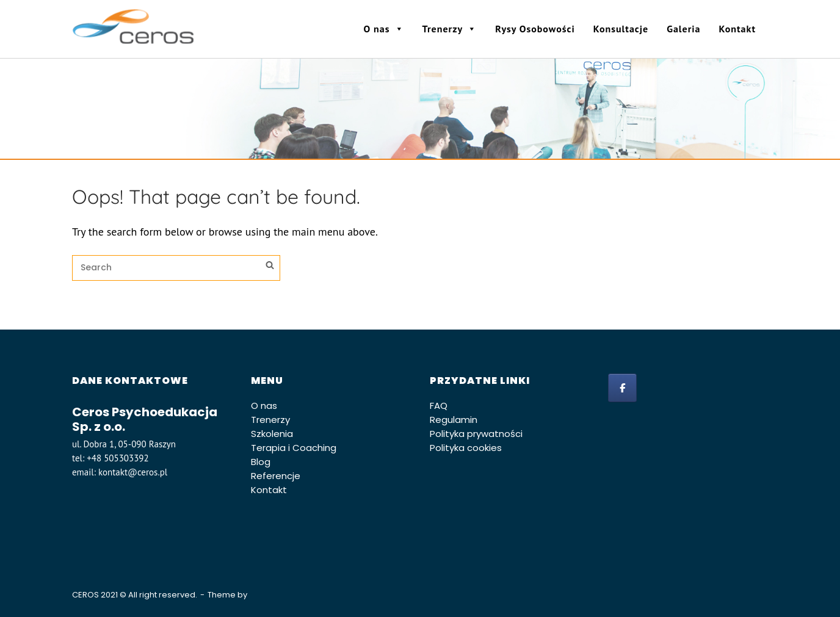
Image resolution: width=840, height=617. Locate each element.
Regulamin (454, 420)
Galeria (683, 29)
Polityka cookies (466, 448)
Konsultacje (621, 29)
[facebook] (622, 388)
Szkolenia (272, 434)
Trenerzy (450, 29)
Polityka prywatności (476, 434)
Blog (261, 462)
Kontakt (737, 29)
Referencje (276, 476)
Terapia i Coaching (294, 448)
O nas (384, 29)
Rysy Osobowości (535, 29)
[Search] (270, 267)
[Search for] (176, 268)
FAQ (439, 406)
